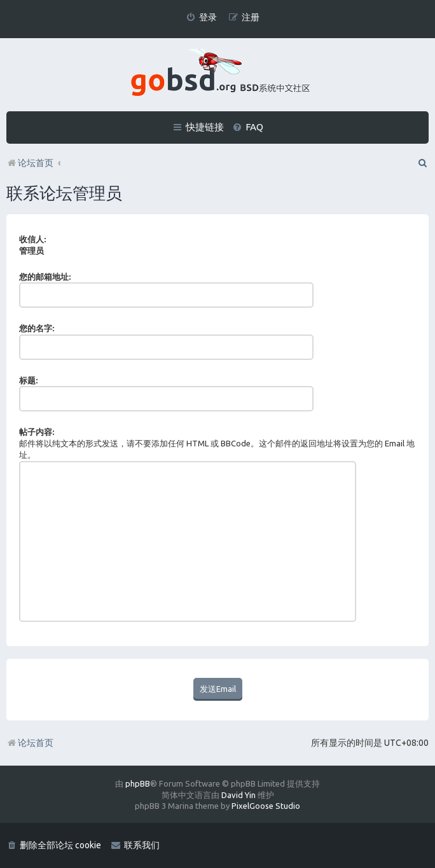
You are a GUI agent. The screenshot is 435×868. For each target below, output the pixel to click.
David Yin (238, 795)
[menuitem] (201, 17)
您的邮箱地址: (45, 277)
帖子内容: (37, 432)
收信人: (32, 239)
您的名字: (37, 328)
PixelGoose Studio (266, 806)
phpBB (138, 783)
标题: (28, 380)
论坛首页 (30, 743)
